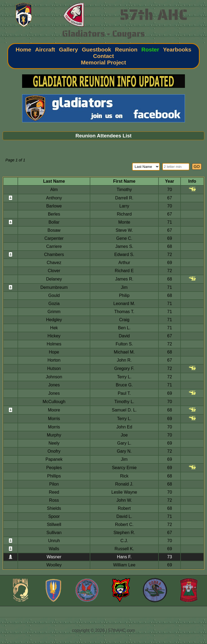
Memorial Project (103, 62)
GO (197, 167)
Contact (103, 56)
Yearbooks (177, 49)
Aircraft (45, 49)
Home (23, 49)
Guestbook (97, 49)
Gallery (69, 49)
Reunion (126, 49)
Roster (150, 49)
